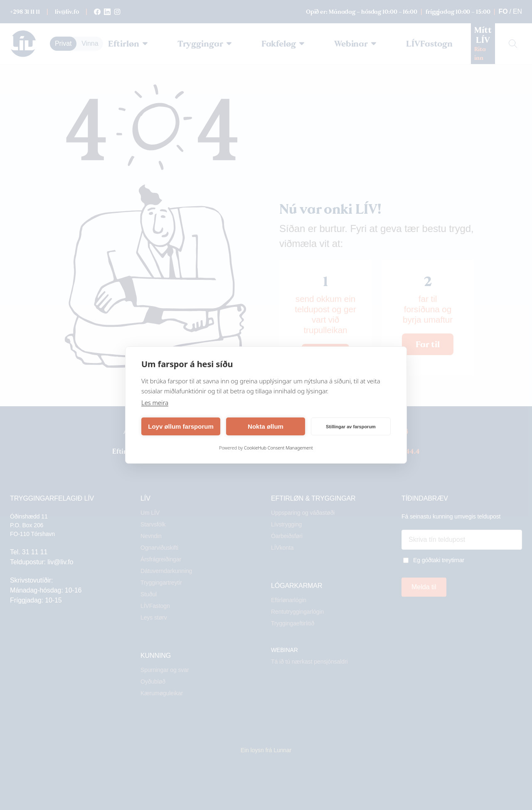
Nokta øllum (266, 426)
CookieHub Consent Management (278, 448)
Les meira (155, 403)
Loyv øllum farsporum (181, 426)
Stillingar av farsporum (351, 427)
